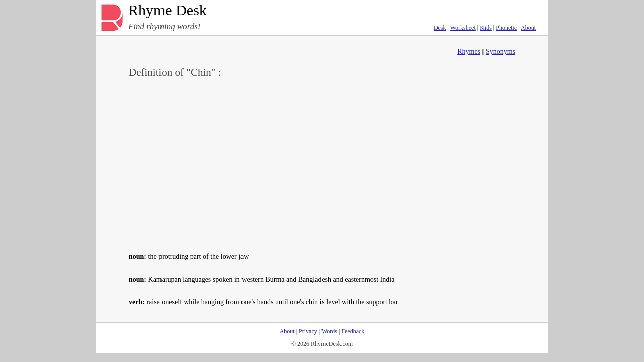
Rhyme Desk (168, 10)
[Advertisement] (322, 164)
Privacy (308, 331)
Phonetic (506, 28)
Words (329, 331)
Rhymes (469, 52)
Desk (440, 28)
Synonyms (500, 52)
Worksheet (463, 28)
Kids (486, 28)
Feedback (353, 331)
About (528, 28)
